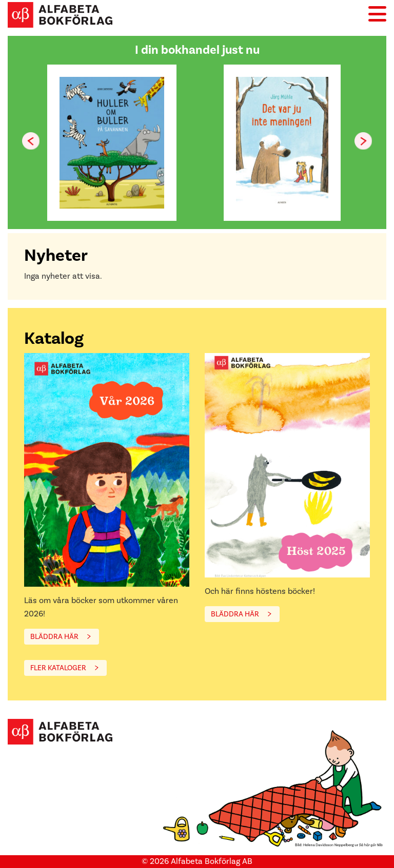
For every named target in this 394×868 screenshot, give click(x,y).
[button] (363, 141)
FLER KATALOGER (58, 668)
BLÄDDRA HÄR (54, 637)
